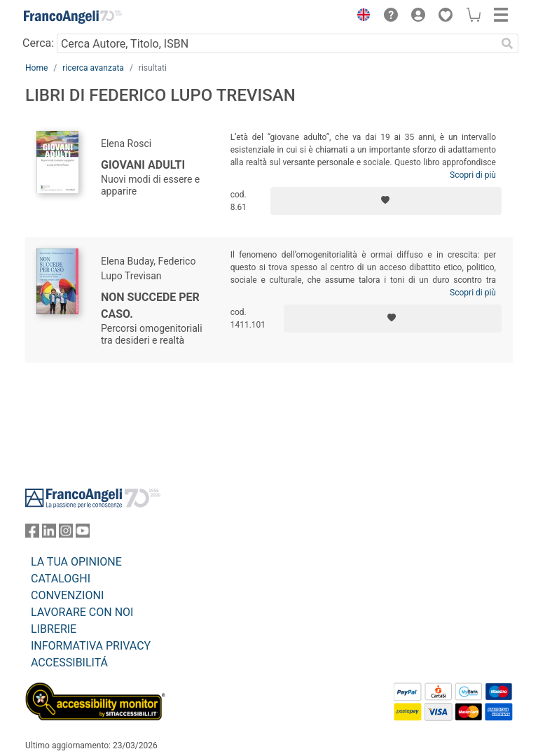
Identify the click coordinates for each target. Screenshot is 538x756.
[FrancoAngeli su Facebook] (32, 534)
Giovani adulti (143, 165)
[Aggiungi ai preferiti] (386, 201)
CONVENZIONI (67, 595)
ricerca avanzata (93, 68)
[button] (360, 17)
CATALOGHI (61, 579)
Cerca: (38, 43)
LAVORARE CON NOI (82, 612)
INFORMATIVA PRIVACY (91, 646)
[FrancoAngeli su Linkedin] (49, 534)
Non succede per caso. (150, 306)
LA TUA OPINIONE (76, 562)
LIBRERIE (54, 629)
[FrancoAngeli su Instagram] (66, 534)
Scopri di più (473, 175)
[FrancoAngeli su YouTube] (83, 534)
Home (36, 68)
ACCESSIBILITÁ (69, 663)
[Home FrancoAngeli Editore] (73, 17)
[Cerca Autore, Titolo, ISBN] (276, 43)
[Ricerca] (507, 43)
